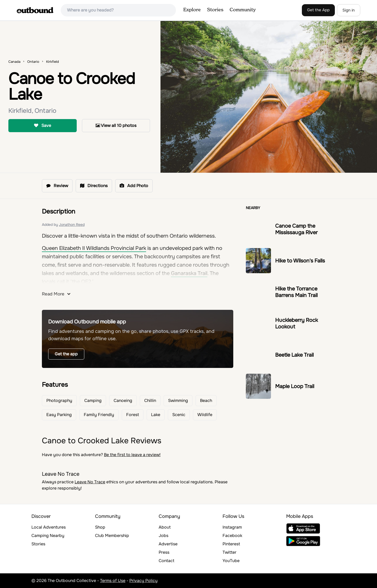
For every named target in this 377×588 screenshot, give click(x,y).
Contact (167, 561)
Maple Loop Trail (295, 386)
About (165, 527)
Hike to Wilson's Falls (300, 261)
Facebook (232, 536)
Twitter (229, 552)
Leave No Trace (90, 482)
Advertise (168, 544)
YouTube (231, 561)
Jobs (163, 536)
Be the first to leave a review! (132, 455)
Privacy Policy (143, 581)
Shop (100, 527)
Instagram (232, 527)
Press (164, 552)
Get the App (318, 10)
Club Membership (112, 536)
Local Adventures (49, 527)
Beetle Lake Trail (294, 355)
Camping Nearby (48, 536)
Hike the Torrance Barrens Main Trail (296, 292)
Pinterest (231, 544)
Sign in (349, 10)
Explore (192, 10)
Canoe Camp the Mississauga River (296, 229)
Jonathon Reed (72, 225)
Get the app (66, 354)
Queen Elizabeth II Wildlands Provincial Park (94, 248)
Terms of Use (113, 581)
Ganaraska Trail (189, 273)
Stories (215, 10)
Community (243, 10)
